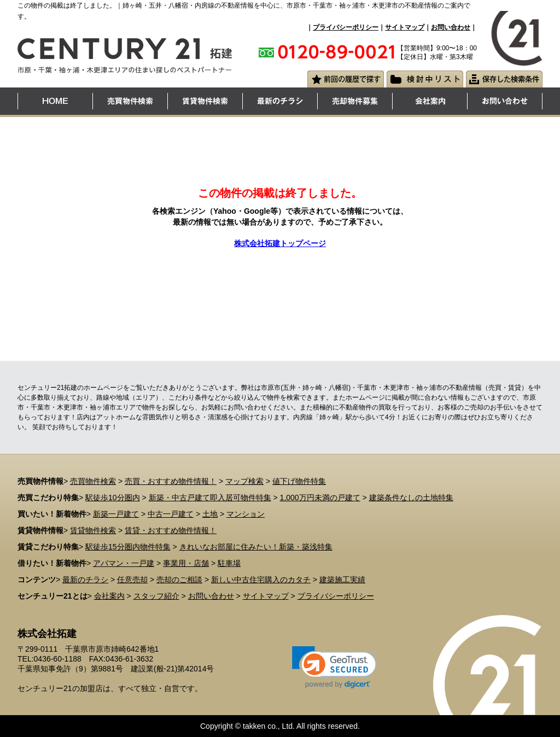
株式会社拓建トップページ (280, 243)
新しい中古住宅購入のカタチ (261, 580)
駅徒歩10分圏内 (113, 498)
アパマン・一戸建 (124, 563)
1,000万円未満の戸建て (320, 498)
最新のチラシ (85, 580)
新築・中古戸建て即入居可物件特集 (210, 498)
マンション (246, 514)
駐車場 (229, 563)
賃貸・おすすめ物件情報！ (171, 530)
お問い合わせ (451, 27)
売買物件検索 (93, 481)
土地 (210, 514)
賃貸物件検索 (93, 530)
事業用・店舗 (186, 563)
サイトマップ (405, 27)
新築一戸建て (116, 514)
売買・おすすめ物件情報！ (171, 481)
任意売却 (132, 580)
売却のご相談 (179, 580)
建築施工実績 (342, 580)
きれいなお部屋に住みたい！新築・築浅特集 (256, 547)
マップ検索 (244, 481)
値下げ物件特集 (299, 481)
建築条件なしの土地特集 (411, 498)
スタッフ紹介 (156, 596)
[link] (334, 667)
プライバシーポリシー (346, 27)
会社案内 (109, 596)
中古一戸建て (171, 514)
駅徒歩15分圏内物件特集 (128, 547)
